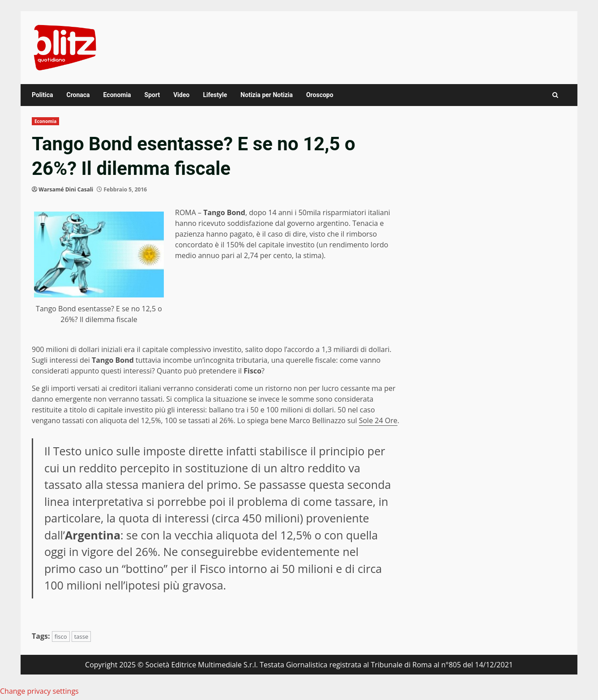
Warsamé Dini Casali (66, 189)
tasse (81, 636)
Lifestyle (215, 95)
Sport (152, 95)
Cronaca (78, 95)
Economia (117, 95)
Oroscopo (320, 95)
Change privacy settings (39, 691)
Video (181, 95)
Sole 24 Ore (378, 420)
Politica (42, 95)
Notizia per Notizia (267, 95)
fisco (61, 636)
